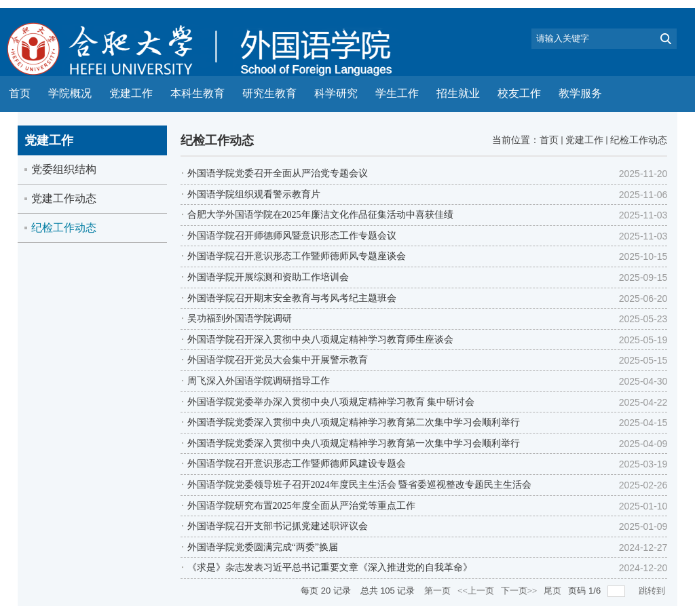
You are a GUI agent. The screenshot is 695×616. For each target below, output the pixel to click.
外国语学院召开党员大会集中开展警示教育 (278, 360)
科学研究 (336, 93)
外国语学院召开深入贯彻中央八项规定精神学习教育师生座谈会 (320, 340)
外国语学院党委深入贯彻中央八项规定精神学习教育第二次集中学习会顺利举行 (354, 422)
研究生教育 (269, 93)
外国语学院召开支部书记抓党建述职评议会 (278, 526)
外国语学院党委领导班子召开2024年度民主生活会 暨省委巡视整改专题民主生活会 (360, 485)
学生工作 (397, 93)
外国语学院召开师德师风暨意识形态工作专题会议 (292, 236)
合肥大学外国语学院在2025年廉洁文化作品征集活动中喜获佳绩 (320, 215)
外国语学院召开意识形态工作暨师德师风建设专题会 (297, 464)
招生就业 (458, 93)
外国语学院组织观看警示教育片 (254, 194)
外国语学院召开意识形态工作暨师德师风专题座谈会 (297, 256)
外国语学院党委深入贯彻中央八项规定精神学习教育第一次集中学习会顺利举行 (354, 443)
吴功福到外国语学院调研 (240, 319)
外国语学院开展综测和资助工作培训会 (268, 277)
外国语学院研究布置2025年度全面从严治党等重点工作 (301, 506)
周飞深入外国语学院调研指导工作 (259, 381)
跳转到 (653, 591)
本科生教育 (198, 93)
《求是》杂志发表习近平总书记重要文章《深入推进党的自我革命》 (330, 567)
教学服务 (580, 93)
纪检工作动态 (639, 140)
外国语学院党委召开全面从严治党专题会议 (278, 173)
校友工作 (519, 93)
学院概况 (70, 93)
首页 (20, 93)
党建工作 (131, 93)
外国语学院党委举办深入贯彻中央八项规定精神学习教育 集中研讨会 (331, 402)
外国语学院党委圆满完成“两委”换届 (263, 547)
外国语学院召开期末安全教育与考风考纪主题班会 (292, 298)
